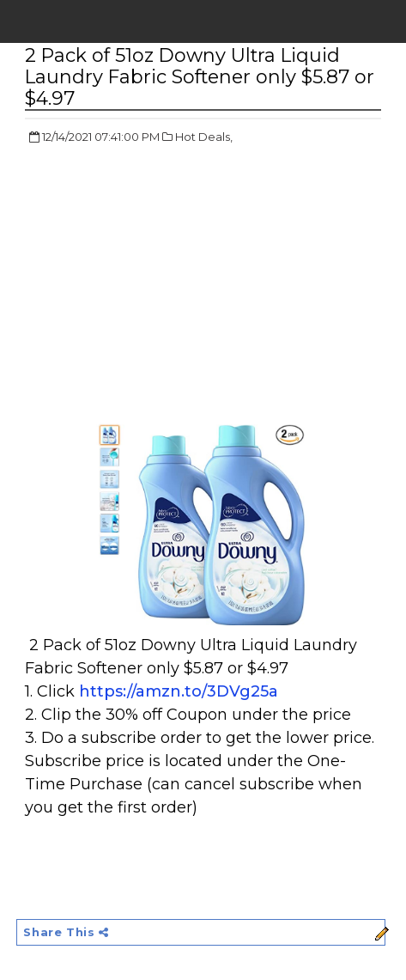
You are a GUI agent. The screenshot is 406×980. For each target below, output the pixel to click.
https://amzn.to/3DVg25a (179, 691)
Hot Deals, (204, 137)
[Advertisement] (169, 283)
